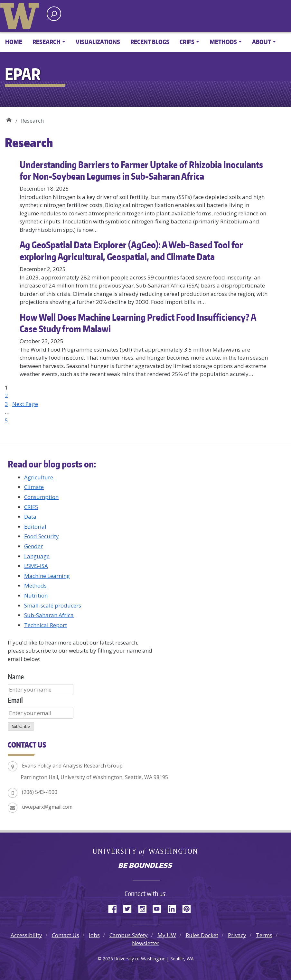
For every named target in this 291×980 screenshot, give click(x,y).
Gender (33, 546)
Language (37, 556)
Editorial (35, 527)
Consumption (41, 497)
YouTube (159, 908)
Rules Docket (202, 935)
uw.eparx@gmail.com (47, 807)
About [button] (262, 42)
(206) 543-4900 (40, 792)
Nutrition (36, 595)
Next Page (25, 404)
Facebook (115, 908)
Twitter (130, 908)
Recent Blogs (150, 42)
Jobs (94, 935)
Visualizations (98, 42)
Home (14, 42)
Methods (35, 585)
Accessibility (26, 935)
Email (15, 700)
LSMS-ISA (36, 566)
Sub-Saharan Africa (49, 615)
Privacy (237, 935)
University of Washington (21, 14)
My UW (167, 935)
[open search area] (54, 14)
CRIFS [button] (187, 42)
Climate (34, 487)
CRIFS (31, 507)
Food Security (42, 536)
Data (30, 517)
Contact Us (66, 935)
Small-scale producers (53, 605)
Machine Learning (47, 576)
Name (16, 677)
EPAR (9, 118)
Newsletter (146, 943)
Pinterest (189, 908)
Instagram (145, 908)
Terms (264, 935)
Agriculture (39, 477)
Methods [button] (223, 42)
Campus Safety (129, 935)
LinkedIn (174, 908)
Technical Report (46, 625)
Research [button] (47, 42)
